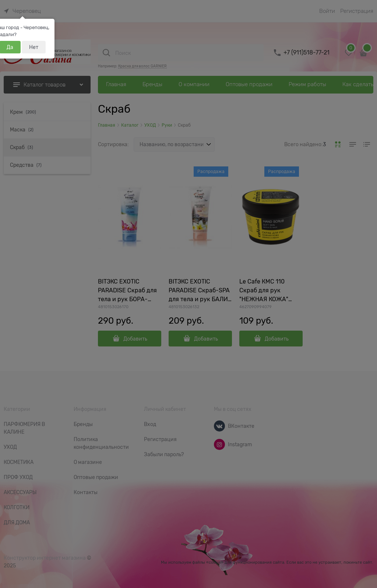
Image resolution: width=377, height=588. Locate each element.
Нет (34, 47)
